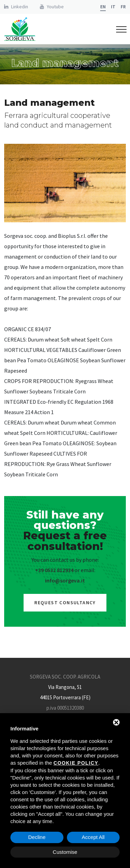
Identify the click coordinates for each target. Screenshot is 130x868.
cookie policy (76, 763)
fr (123, 7)
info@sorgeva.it (65, 580)
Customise (65, 852)
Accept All (93, 837)
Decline (37, 837)
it (113, 7)
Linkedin (20, 7)
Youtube (55, 7)
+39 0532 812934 (54, 570)
